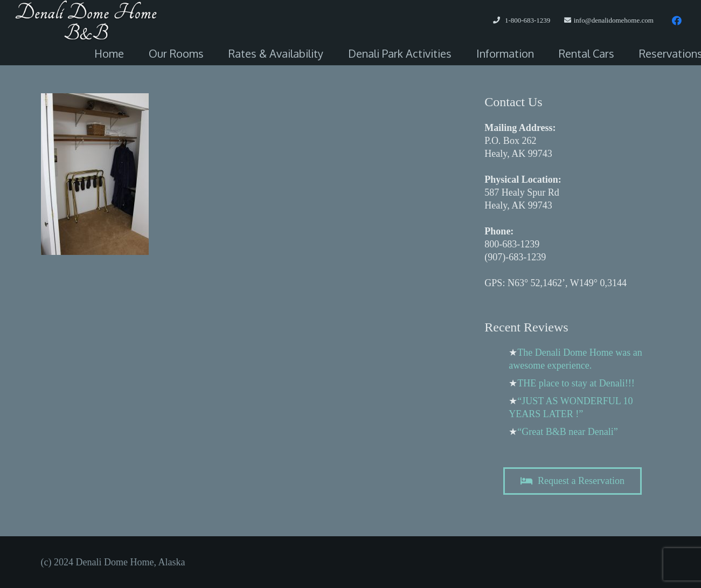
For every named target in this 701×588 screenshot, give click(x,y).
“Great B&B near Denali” (567, 432)
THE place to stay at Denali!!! (576, 383)
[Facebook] (677, 20)
